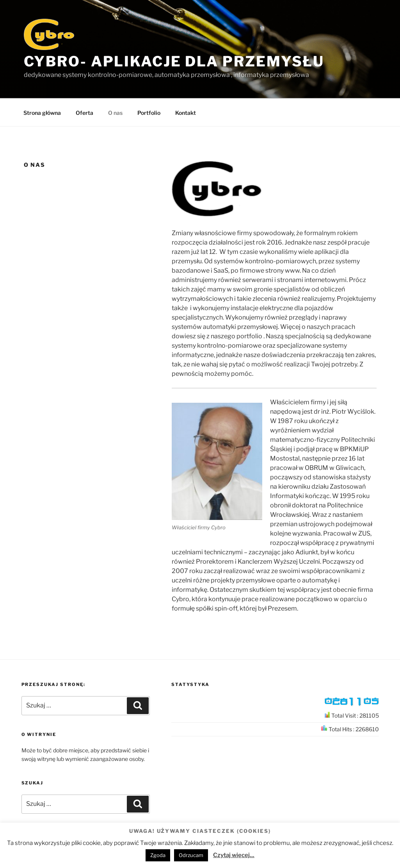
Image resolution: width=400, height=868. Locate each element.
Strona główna (42, 113)
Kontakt (186, 113)
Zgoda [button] (158, 855)
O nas (115, 113)
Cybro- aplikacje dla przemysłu (174, 61)
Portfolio (149, 113)
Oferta (84, 113)
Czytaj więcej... (234, 855)
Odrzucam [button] (191, 855)
